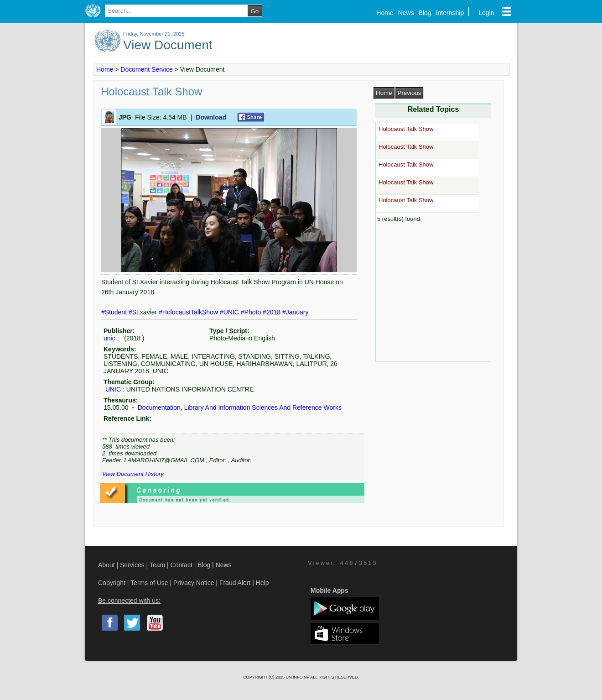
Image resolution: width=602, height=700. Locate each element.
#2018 (272, 312)
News (406, 13)
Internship (450, 13)
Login (486, 13)
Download (211, 117)
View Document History (133, 474)
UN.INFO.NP (298, 677)
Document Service (146, 69)
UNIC (113, 389)
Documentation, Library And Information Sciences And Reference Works (239, 407)
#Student (115, 312)
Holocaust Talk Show (406, 129)
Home (385, 13)
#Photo (252, 312)
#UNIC (230, 312)
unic (109, 338)
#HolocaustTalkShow (189, 312)
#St (133, 312)
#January (296, 312)
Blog (425, 13)
